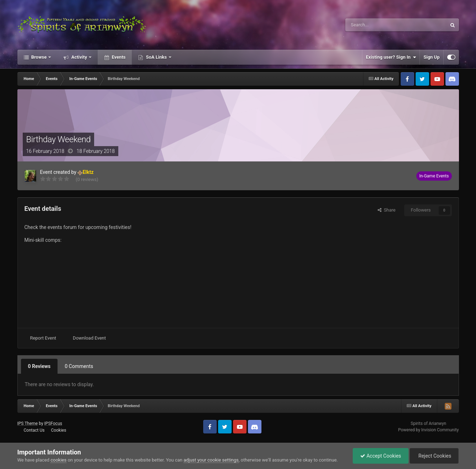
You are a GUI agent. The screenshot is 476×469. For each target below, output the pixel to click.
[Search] (379, 25)
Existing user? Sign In (391, 57)
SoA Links (156, 57)
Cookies (58, 430)
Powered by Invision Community (429, 430)
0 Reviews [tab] (39, 366)
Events (118, 57)
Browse (39, 57)
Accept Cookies (381, 456)
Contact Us (34, 430)
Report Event (43, 338)
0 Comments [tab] (79, 366)
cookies (58, 460)
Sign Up (431, 57)
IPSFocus (53, 423)
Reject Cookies (434, 456)
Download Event (89, 338)
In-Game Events (434, 176)
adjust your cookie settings (211, 460)
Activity (79, 57)
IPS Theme (28, 423)
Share (387, 210)
